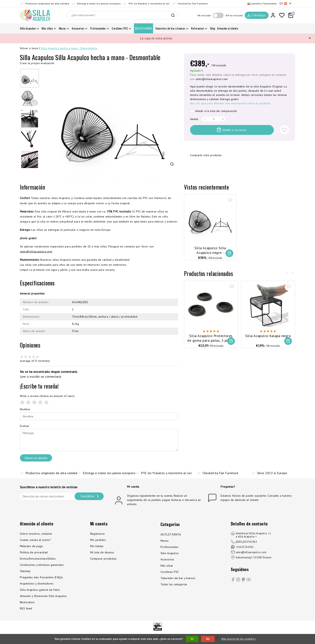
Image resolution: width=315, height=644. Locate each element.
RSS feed (26, 608)
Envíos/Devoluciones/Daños (38, 559)
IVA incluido (204, 15)
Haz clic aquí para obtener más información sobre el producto (230, 103)
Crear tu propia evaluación (37, 63)
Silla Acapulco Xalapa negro (268, 336)
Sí (192, 639)
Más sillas (167, 566)
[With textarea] (99, 440)
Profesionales (169, 547)
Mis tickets (97, 546)
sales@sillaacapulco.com (212, 79)
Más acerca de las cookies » (239, 639)
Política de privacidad (34, 552)
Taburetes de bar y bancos (178, 578)
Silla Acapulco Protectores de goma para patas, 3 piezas (211, 338)
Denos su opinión (36, 458)
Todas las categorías (174, 584)
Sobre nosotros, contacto (36, 534)
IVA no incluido (234, 15)
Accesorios (167, 559)
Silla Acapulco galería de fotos (40, 590)
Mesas (165, 541)
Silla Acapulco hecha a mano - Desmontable (69, 48)
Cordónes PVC (170, 572)
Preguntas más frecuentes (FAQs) (41, 577)
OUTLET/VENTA (171, 534)
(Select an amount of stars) (47, 396)
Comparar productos (103, 559)
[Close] (310, 38)
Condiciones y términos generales (42, 565)
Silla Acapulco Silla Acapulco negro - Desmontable (210, 250)
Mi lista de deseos (102, 552)
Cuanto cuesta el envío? (35, 540)
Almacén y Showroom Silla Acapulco (43, 596)
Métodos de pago (31, 546)
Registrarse (97, 534)
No (208, 639)
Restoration (27, 602)
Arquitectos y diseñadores (37, 583)
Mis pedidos (98, 540)
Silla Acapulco (170, 553)
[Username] (99, 416)
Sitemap (25, 571)
